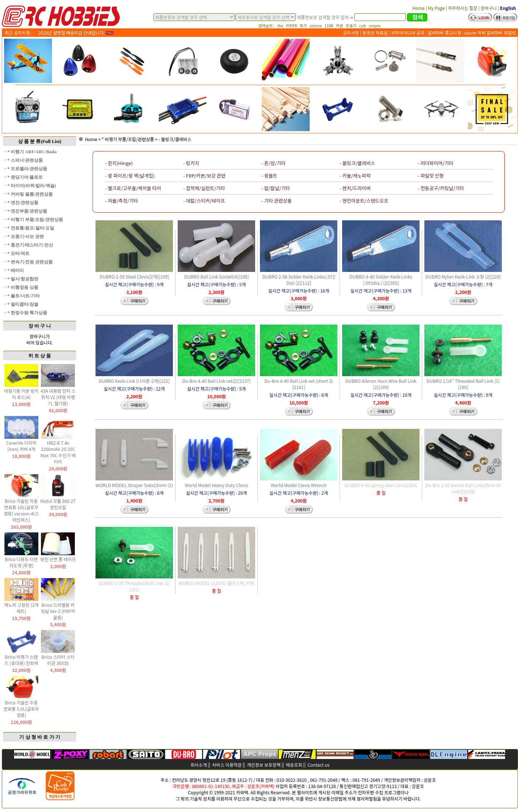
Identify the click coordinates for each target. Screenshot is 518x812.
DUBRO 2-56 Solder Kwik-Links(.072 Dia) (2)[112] (298, 280)
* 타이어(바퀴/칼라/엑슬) (32, 186)
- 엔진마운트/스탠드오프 (364, 201)
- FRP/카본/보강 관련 (204, 176)
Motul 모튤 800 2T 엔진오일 (58, 504)
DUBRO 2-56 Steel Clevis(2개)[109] (134, 276)
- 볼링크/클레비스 (175, 139)
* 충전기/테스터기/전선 (30, 245)
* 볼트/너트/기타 (24, 296)
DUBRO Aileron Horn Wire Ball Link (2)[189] (381, 384)
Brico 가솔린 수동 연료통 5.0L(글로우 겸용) (21, 709)
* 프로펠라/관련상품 (27, 169)
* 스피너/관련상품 (25, 160)
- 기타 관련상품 (277, 201)
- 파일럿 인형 (431, 176)
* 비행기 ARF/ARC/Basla (32, 152)
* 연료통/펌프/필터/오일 (31, 228)
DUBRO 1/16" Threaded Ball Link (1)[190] (463, 384)
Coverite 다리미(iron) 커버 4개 (21, 446)
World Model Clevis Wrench (299, 485)
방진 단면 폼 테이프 (58, 559)
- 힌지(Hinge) (119, 163)
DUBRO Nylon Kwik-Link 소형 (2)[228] (463, 276)
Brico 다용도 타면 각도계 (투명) (21, 562)
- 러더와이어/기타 (435, 163)
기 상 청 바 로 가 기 (40, 737)
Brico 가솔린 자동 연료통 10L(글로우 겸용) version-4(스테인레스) (21, 510)
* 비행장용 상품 (23, 287)
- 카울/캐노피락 (355, 176)
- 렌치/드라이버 (355, 188)
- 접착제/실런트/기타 (204, 188)
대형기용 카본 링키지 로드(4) (21, 394)
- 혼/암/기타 (273, 163)
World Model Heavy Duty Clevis (216, 485)
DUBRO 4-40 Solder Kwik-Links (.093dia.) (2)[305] (381, 280)
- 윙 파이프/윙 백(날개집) (130, 176)
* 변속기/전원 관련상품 (30, 262)
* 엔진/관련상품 (23, 203)
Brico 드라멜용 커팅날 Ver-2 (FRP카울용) (58, 611)
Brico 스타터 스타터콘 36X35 (58, 660)
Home (88, 139)
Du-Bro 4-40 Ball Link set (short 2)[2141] (299, 384)
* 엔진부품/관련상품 (27, 211)
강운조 (430, 780)
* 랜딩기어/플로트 (25, 177)
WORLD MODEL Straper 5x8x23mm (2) (134, 485)
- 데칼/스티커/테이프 (204, 201)
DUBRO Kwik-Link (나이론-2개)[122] (134, 381)
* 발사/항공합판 (23, 279)
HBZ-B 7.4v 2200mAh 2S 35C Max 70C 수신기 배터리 (58, 452)
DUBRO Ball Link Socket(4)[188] (216, 276)
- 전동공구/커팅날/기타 (441, 188)
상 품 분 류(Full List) (40, 141)
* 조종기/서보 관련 (26, 237)
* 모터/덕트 (18, 253)
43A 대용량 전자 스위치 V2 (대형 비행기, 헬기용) (58, 397)
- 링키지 (191, 163)
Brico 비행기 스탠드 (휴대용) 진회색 (21, 660)
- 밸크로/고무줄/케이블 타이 (133, 188)
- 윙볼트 (269, 176)
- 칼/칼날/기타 (276, 188)
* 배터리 (16, 270)
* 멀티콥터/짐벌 (23, 304)
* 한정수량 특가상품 (27, 313)
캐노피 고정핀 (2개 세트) (21, 608)
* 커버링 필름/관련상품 (30, 194)
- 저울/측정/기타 (121, 201)
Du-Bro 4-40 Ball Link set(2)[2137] (216, 381)
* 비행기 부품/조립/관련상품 (35, 220)
